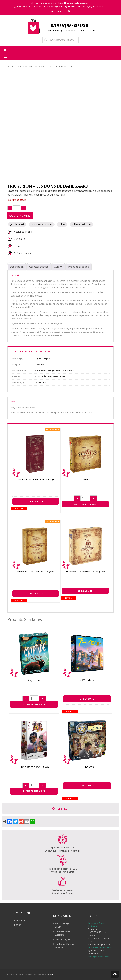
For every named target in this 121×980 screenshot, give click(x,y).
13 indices (87, 767)
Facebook (93, 923)
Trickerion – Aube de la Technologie (36, 480)
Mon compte (20, 920)
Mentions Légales (63, 939)
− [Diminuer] (77, 498)
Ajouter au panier (20, 216)
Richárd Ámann (43, 377)
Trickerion (40, 382)
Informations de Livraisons (62, 933)
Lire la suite (36, 501)
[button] (61, 808)
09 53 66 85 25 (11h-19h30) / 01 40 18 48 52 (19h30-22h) (42, 7)
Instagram (93, 926)
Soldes (62, 224)
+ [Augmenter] (94, 498)
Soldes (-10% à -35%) (81, 224)
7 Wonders (87, 680)
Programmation (57, 371)
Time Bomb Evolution (34, 767)
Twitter (103, 923)
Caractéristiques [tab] (39, 267)
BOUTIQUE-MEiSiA (70, 26)
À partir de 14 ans (20, 232)
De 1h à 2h (16, 239)
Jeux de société (25, 67)
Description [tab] (17, 267)
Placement (40, 371)
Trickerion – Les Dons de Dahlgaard (36, 572)
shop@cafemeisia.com (99, 957)
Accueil (11, 67)
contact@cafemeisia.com (78, 3)
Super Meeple (42, 359)
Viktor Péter (60, 377)
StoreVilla (49, 975)
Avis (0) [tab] (58, 267)
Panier (17, 925)
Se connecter (60, 11)
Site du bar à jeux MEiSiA (63, 925)
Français (18, 246)
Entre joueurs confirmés (42, 224)
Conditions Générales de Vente (65, 946)
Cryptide (34, 680)
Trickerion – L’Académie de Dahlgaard (85, 572)
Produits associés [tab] (79, 267)
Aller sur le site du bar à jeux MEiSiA (47, 3)
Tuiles (70, 371)
